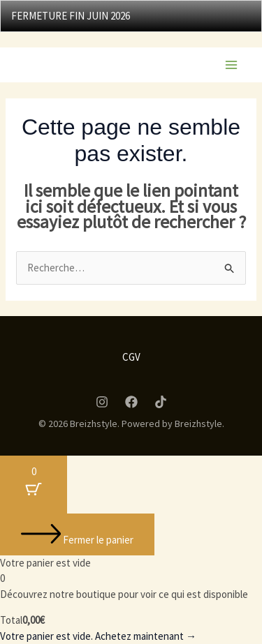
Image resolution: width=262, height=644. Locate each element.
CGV (131, 357)
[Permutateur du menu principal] (231, 65)
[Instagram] (102, 402)
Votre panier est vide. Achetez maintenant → (98, 636)
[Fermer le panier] (77, 534)
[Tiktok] (161, 402)
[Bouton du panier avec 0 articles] (34, 485)
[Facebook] (131, 402)
